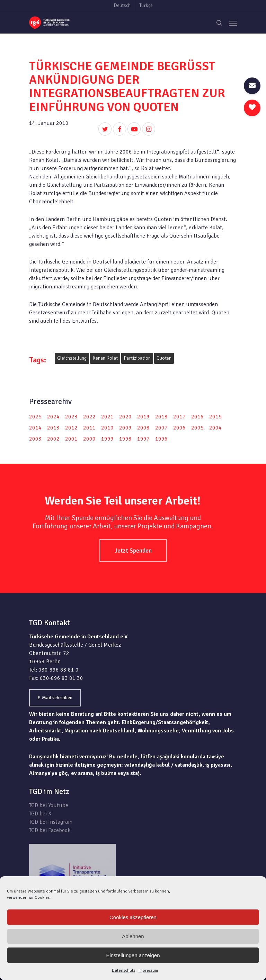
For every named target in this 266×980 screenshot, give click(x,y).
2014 (35, 428)
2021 (107, 417)
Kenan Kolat (105, 358)
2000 (89, 439)
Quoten (164, 358)
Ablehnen (133, 936)
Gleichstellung (72, 358)
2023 (71, 417)
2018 (161, 417)
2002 (53, 439)
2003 (35, 439)
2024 (53, 417)
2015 (215, 417)
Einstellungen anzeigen (133, 955)
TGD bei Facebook (50, 830)
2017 (179, 417)
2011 (89, 428)
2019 (143, 417)
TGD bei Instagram (51, 822)
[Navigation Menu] (233, 23)
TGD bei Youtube (49, 805)
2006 (179, 428)
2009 (125, 428)
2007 (161, 428)
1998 (125, 439)
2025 (35, 417)
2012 (71, 428)
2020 (125, 417)
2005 (197, 428)
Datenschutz (123, 970)
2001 (71, 439)
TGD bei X (40, 814)
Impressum (148, 970)
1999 (107, 439)
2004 (215, 428)
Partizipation (137, 358)
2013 (53, 428)
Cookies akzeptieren (133, 917)
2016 (197, 417)
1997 (143, 439)
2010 (107, 428)
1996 (161, 439)
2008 (143, 428)
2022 (89, 417)
